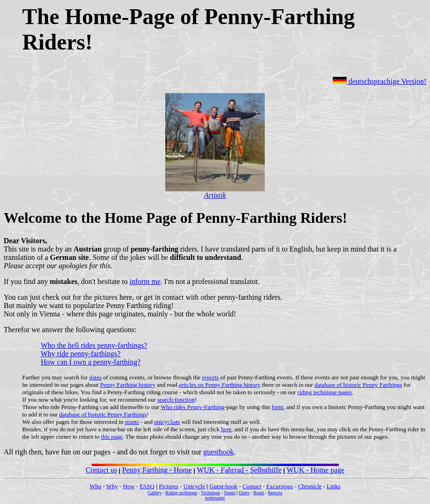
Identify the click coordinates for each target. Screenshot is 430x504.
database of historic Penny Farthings (358, 385)
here (226, 429)
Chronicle (310, 486)
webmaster (215, 498)
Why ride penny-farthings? (81, 354)
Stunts (230, 493)
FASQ (147, 486)
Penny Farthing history (128, 385)
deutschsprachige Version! (380, 81)
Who (96, 486)
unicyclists (167, 422)
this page (112, 437)
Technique (211, 493)
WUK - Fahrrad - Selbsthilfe (239, 470)
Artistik (215, 195)
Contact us (101, 470)
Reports (275, 493)
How (129, 486)
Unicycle (194, 486)
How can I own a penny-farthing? (90, 362)
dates (96, 377)
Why (112, 486)
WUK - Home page (315, 470)
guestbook (218, 452)
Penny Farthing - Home (157, 470)
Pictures (168, 486)
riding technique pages (325, 392)
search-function (176, 400)
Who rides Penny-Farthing (193, 407)
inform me (145, 281)
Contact (252, 486)
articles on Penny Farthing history (219, 385)
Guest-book (223, 486)
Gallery (155, 493)
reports (210, 377)
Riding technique (181, 493)
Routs (259, 493)
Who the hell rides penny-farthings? (94, 345)
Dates (244, 493)
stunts (132, 422)
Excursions (280, 486)
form (277, 407)
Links (334, 486)
